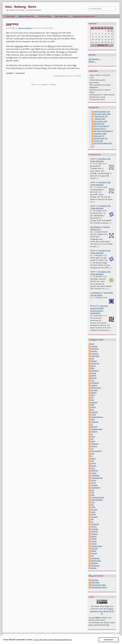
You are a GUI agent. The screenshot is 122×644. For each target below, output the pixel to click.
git (92, 434)
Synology (95, 529)
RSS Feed (95, 580)
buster (94, 373)
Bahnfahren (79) (101, 116)
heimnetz (95, 444)
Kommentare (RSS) (98, 585)
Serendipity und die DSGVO (102, 294)
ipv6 (93, 453)
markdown (95, 475)
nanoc (93, 483)
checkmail (95, 383)
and (93, 344)
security (94, 510)
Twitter (94, 539)
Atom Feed (95, 582)
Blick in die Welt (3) (102, 126)
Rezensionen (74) (101, 138)
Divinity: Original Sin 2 (100, 228)
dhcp (93, 395)
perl (93, 490)
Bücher (94, 378)
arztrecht (95, 354)
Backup (94, 361)
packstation (96, 488)
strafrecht (95, 524)
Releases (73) (99, 136)
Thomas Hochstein (25, 28)
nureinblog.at (96, 293)
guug (93, 436)
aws (93, 358)
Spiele (93, 514)
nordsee (94, 485)
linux (93, 468)
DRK (93, 405)
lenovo (94, 466)
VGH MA (94, 548)
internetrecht (96, 451)
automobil (95, 356)
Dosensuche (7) (100, 129)
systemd (94, 531)
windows (95, 563)
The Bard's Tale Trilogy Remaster (100, 160)
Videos (94, 551)
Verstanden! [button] (109, 640)
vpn (93, 556)
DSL (93, 410)
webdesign (95, 558)
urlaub (94, 541)
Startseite (11, 16)
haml (93, 441)
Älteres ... (92, 61)
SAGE (93, 507)
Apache (94, 351)
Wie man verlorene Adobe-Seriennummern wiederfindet (99, 309)
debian (94, 393)
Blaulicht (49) (99, 124)
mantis (94, 473)
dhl (92, 397)
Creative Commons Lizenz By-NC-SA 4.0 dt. (102, 611)
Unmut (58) (98, 141)
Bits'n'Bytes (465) (101, 121)
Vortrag (94, 553)
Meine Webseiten (27, 16)
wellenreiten (96, 561)
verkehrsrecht (97, 546)
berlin (93, 366)
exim (93, 419)
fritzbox (94, 432)
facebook (95, 422)
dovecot (94, 402)
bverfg (94, 375)
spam (93, 512)
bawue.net (95, 363)
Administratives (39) (102, 112)
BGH (93, 368)
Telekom (94, 534)
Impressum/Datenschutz (84, 16)
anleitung (95, 349)
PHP (93, 492)
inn (92, 449)
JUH (92, 461)
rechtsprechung (97, 497)
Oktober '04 (102, 45)
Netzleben (10, 73)
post (93, 495)
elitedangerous (97, 417)
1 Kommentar (20, 73)
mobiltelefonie (97, 478)
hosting (94, 446)
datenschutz (96, 388)
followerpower (97, 429)
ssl (92, 522)
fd (92, 424)
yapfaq (94, 568)
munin (94, 480)
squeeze (94, 517)
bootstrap (95, 371)
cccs (93, 380)
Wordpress (95, 566)
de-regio (94, 390)
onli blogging (95, 227)
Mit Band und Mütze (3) (103, 131)
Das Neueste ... (95, 59)
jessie (93, 458)
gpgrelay (12, 24)
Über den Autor (62, 16)
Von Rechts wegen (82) (103, 143)
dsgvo (93, 407)
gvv (92, 439)
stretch (94, 526)
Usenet (94, 544)
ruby (93, 502)
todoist (94, 536)
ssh (92, 519)
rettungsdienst (97, 500)
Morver (51, 46)
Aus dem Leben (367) (102, 114)
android (94, 346)
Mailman (95, 470)
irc (92, 456)
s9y (92, 505)
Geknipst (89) (100, 119)
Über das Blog (45, 16)
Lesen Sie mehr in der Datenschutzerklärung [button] (53, 640)
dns (93, 400)
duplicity (94, 412)
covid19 (94, 385)
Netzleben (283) (100, 134)
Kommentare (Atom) (99, 587)
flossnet (94, 427)
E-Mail (94, 414)
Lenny (93, 463)
